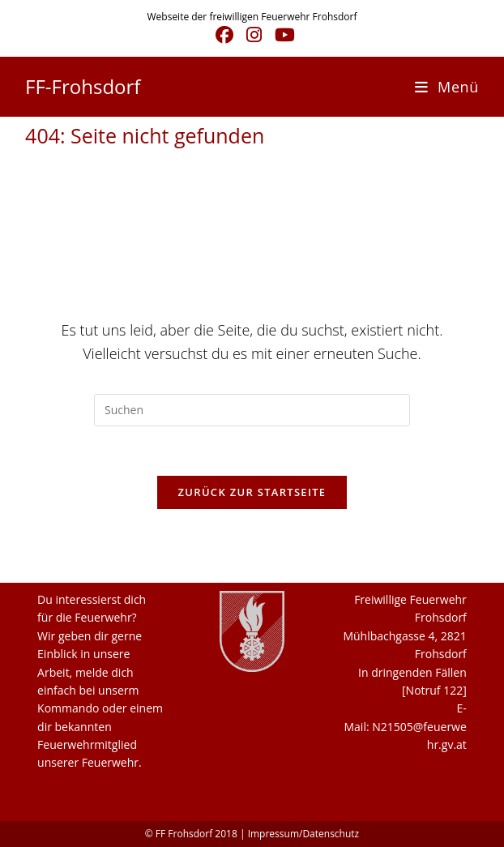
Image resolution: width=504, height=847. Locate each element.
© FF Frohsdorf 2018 (191, 834)
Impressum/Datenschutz (304, 834)
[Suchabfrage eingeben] (252, 410)
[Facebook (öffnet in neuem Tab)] (224, 35)
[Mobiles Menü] (447, 87)
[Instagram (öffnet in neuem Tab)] (254, 35)
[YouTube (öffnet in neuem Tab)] (282, 35)
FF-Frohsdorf (83, 86)
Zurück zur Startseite (252, 492)
